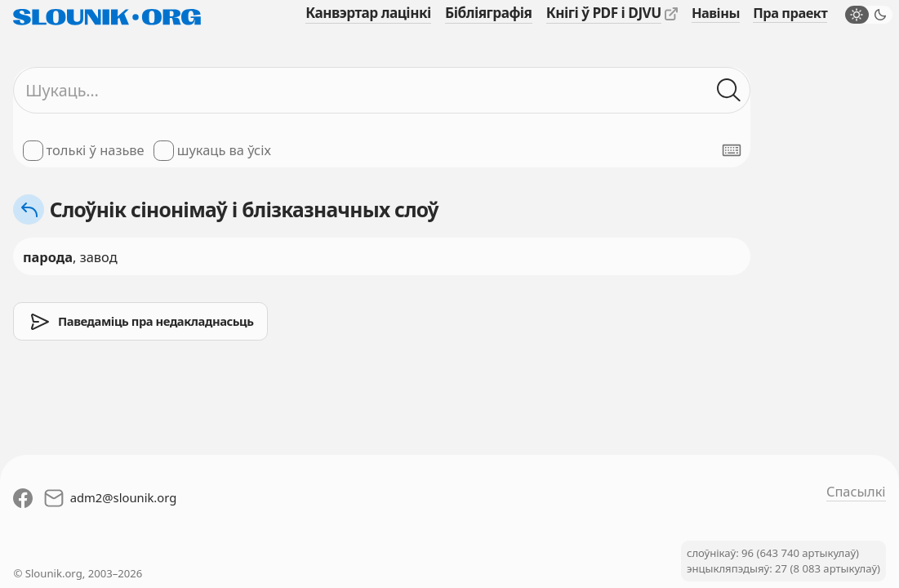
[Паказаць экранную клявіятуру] (732, 150)
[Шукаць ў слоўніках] (729, 90)
